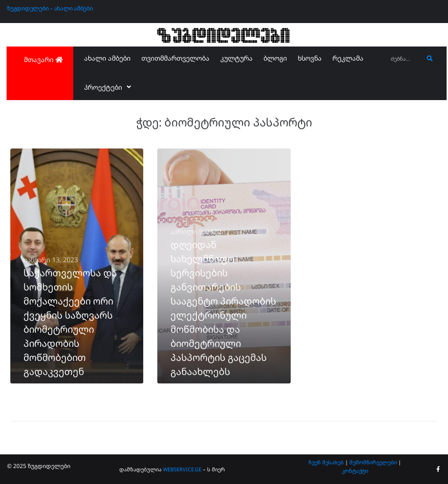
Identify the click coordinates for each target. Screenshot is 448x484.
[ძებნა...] (405, 59)
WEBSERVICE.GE (183, 469)
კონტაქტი (355, 471)
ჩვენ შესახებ (326, 462)
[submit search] (430, 59)
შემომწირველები (373, 462)
